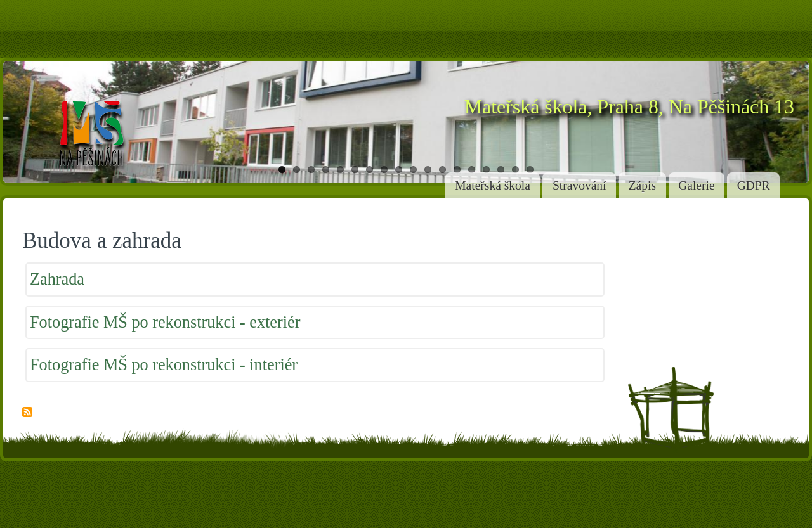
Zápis (642, 185)
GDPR (754, 185)
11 (428, 170)
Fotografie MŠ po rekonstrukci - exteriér (165, 322)
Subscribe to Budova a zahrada (27, 413)
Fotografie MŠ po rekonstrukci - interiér (164, 365)
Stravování (579, 185)
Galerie (696, 185)
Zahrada (57, 279)
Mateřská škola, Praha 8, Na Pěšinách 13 (629, 107)
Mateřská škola (493, 185)
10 (413, 170)
